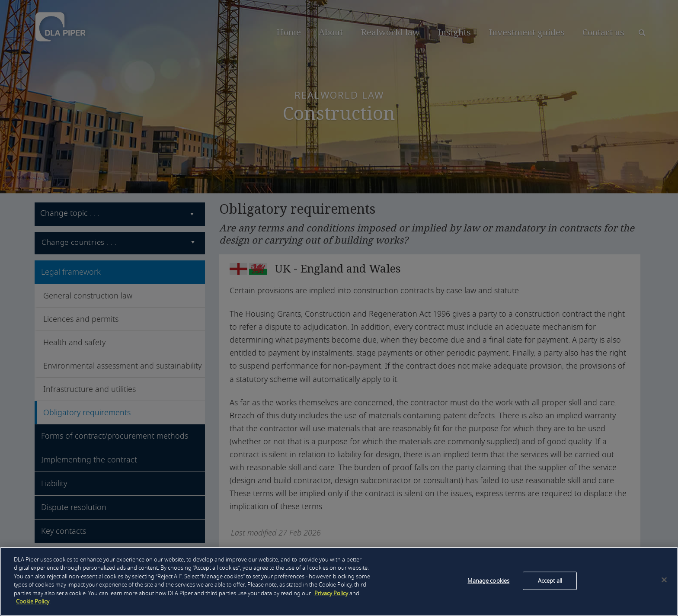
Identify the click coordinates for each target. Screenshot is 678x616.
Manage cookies (488, 581)
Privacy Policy (331, 593)
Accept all (550, 581)
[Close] (664, 580)
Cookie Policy (33, 602)
